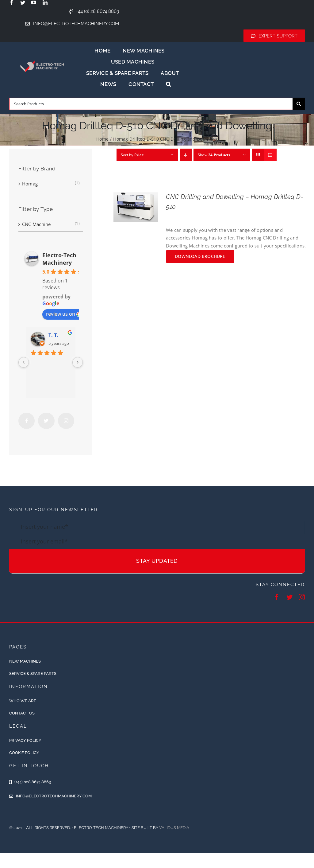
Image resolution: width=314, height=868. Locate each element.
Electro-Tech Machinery (59, 259)
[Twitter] (46, 421)
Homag (30, 184)
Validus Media (174, 828)
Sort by (132, 155)
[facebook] (12, 2)
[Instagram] (66, 421)
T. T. (53, 335)
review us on (64, 314)
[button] (168, 84)
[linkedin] (45, 2)
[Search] (299, 104)
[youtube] (34, 2)
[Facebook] (27, 421)
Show (214, 155)
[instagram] (302, 597)
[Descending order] (186, 155)
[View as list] (270, 155)
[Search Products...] (151, 104)
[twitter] (23, 2)
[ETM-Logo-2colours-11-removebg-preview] (42, 57)
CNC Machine (36, 224)
